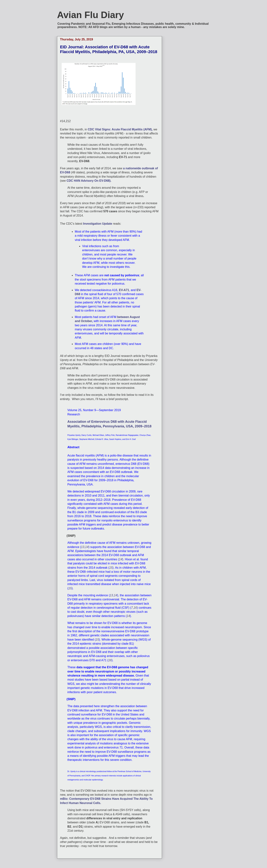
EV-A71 (124, 290)
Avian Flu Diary (90, 15)
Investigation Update (98, 224)
